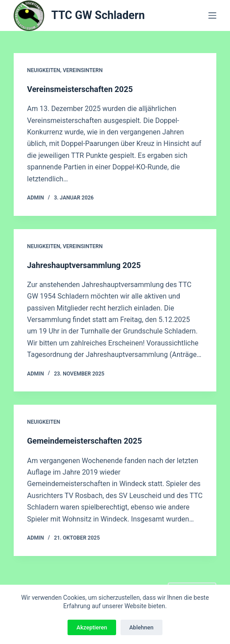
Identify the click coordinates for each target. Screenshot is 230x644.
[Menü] (212, 15)
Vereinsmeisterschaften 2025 (80, 89)
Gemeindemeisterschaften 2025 (84, 441)
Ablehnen (141, 627)
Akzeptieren (92, 627)
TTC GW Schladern (98, 15)
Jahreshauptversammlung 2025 (84, 265)
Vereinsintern (83, 70)
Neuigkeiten (43, 70)
